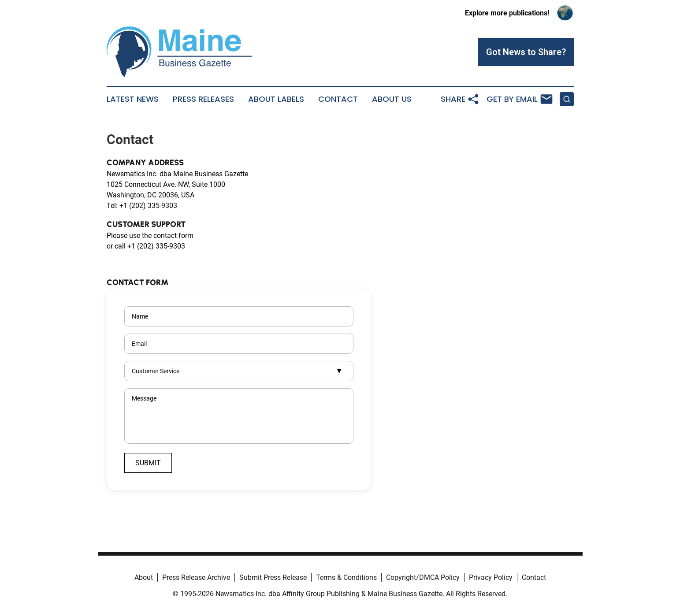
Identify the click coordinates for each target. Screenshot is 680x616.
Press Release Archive (196, 577)
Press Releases (203, 99)
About (144, 577)
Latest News (133, 99)
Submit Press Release (273, 577)
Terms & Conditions (346, 577)
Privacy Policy (491, 577)
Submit (148, 463)
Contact (338, 99)
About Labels (276, 99)
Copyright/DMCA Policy (423, 577)
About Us (392, 99)
